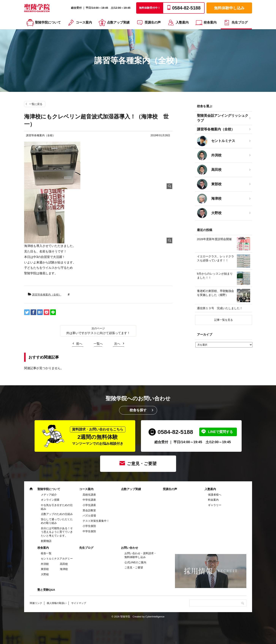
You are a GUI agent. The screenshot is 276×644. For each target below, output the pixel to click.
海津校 (64, 569)
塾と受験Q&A (46, 590)
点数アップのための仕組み (57, 514)
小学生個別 (89, 526)
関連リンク (36, 603)
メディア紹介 (49, 495)
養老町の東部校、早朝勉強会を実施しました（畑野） (216, 293)
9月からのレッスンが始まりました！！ (215, 276)
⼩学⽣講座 (89, 505)
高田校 (64, 564)
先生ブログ (240, 22)
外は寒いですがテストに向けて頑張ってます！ (98, 333)
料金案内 (213, 500)
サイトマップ (79, 603)
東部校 (45, 569)
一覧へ (98, 344)
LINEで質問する (220, 432)
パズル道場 (89, 516)
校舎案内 (210, 22)
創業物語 (46, 541)
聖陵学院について (48, 22)
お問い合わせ (130, 548)
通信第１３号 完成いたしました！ (220, 308)
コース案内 (84, 22)
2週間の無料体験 (98, 436)
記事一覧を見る (224, 320)
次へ (117, 344)
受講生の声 (153, 22)
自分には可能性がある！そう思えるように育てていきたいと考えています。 (57, 532)
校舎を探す (138, 410)
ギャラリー (215, 505)
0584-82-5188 (175, 432)
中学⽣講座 (89, 500)
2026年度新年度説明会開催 (214, 239)
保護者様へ (215, 495)
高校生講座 (89, 495)
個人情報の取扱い (57, 603)
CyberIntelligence (155, 617)
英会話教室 (89, 510)
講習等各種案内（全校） (47, 295)
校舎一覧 (46, 553)
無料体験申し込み (229, 8)
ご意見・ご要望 (142, 464)
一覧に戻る (36, 104)
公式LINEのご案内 (135, 562)
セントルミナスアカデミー (57, 559)
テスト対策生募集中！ (96, 521)
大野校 (45, 574)
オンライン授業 (50, 500)
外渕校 (45, 564)
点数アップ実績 (118, 22)
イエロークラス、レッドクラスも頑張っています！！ (216, 258)
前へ (79, 344)
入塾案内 (182, 22)
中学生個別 (89, 531)
